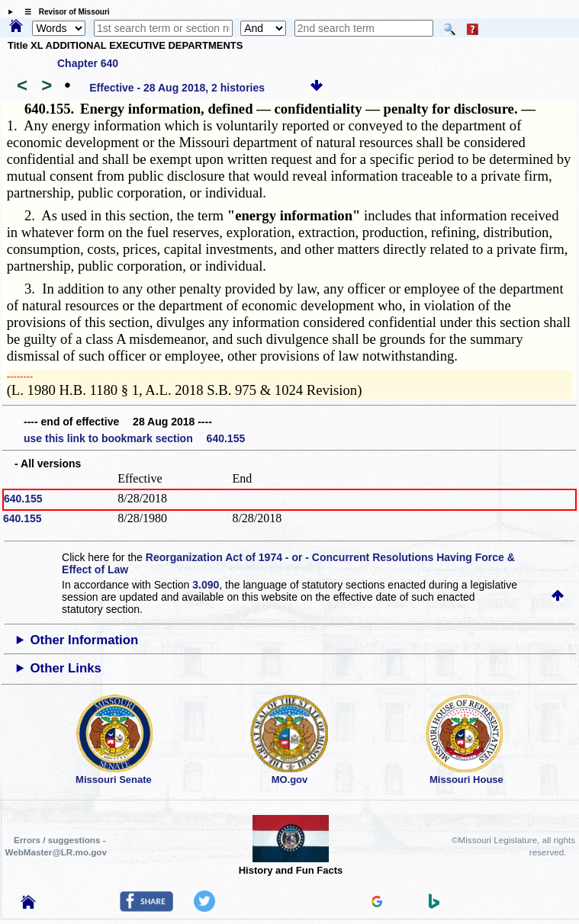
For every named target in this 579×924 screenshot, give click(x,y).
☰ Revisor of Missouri (63, 12)
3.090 (206, 585)
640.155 (23, 499)
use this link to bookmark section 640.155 (134, 438)
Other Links (66, 668)
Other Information (85, 640)
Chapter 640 (88, 63)
